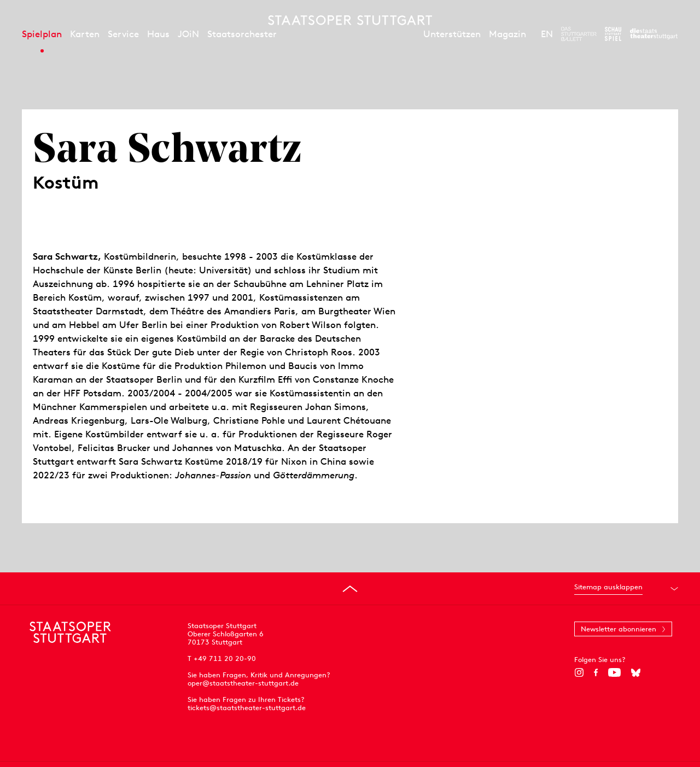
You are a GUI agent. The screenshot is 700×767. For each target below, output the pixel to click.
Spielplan (42, 34)
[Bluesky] (636, 672)
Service (123, 34)
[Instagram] (579, 672)
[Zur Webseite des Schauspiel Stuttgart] (613, 34)
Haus (158, 34)
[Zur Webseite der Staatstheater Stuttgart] (654, 34)
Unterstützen (452, 34)
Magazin (507, 34)
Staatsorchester (242, 34)
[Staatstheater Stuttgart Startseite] (350, 20)
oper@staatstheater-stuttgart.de (243, 683)
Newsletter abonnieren (619, 629)
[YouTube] (614, 672)
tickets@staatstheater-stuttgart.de (247, 708)
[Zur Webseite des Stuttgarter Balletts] (579, 34)
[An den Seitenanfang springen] (350, 589)
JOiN (188, 34)
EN (547, 34)
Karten (85, 34)
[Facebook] (596, 672)
